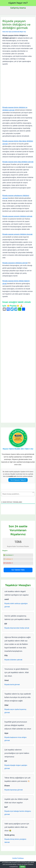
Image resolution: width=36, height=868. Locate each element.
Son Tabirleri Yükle (18, 570)
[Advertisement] (18, 86)
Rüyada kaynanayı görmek (14, 790)
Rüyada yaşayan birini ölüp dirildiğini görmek (18, 162)
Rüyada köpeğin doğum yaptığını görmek (16, 767)
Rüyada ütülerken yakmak (13, 660)
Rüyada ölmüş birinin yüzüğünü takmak (15, 841)
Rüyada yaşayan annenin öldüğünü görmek (17, 216)
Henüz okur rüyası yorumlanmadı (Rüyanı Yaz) (14, 32)
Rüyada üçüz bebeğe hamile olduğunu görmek (18, 813)
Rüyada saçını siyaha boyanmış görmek (15, 711)
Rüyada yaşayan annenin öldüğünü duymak (17, 234)
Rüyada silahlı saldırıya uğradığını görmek (16, 605)
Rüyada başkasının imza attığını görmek (15, 739)
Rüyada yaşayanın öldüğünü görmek (15, 263)
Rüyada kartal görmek (12, 685)
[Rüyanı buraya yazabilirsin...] (18, 494)
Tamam (22, 867)
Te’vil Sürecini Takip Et (18, 480)
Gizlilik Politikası (18, 858)
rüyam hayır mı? (18, 3)
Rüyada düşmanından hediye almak (17, 628)
